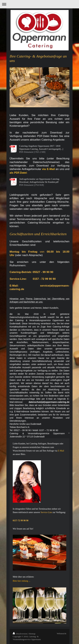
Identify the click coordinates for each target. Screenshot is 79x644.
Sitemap (32, 634)
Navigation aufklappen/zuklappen (39, 4)
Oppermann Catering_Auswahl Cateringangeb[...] (41, 149)
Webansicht (62, 633)
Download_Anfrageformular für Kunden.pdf (39, 182)
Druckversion (20, 634)
